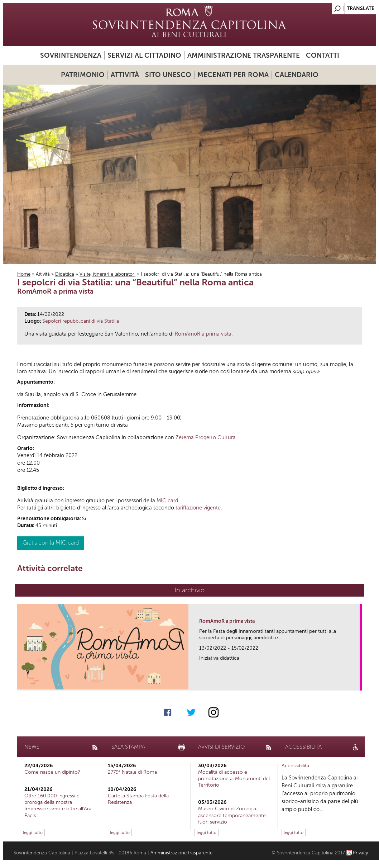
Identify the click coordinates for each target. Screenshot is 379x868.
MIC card (167, 501)
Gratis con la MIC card (51, 543)
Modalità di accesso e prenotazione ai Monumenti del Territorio (234, 779)
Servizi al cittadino (144, 55)
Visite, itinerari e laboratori (107, 274)
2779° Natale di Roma (132, 772)
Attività (125, 75)
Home (24, 274)
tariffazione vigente (198, 508)
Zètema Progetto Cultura (206, 437)
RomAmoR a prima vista (203, 334)
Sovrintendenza (71, 55)
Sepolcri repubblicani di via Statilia (81, 321)
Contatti (323, 55)
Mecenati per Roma (233, 75)
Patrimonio (83, 75)
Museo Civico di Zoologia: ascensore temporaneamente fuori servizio (232, 815)
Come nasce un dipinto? (52, 772)
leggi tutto (33, 833)
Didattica (65, 274)
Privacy (361, 853)
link (357, 683)
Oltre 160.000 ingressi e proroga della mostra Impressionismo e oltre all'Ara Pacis (58, 806)
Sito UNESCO (168, 75)
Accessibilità (295, 766)
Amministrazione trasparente (244, 55)
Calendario (297, 75)
